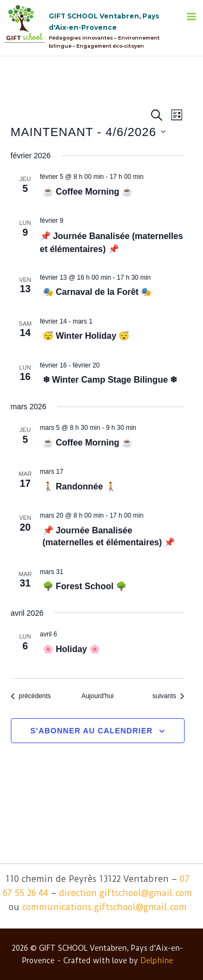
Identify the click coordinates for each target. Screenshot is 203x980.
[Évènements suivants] (168, 696)
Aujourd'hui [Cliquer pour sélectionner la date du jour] (97, 696)
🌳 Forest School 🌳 (85, 586)
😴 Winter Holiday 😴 (86, 336)
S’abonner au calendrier (91, 731)
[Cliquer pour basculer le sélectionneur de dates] (88, 132)
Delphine (157, 960)
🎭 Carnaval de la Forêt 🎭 (97, 292)
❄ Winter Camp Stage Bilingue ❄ (110, 380)
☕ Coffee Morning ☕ (88, 192)
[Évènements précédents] (31, 696)
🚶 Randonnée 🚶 (80, 486)
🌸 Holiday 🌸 (72, 649)
